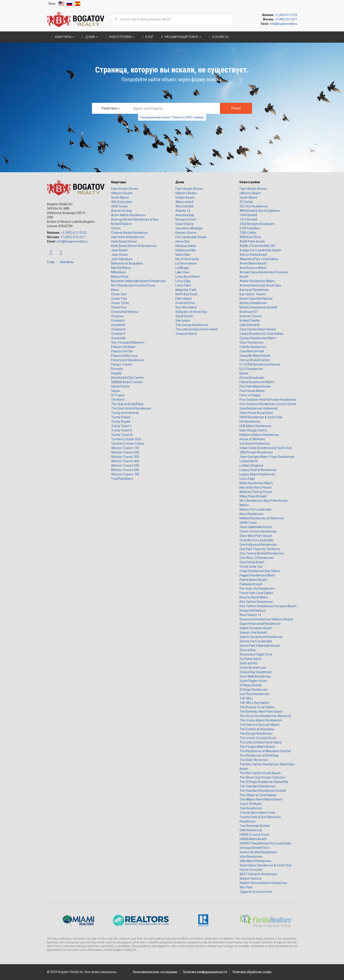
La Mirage (182, 268)
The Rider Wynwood (253, 760)
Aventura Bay (185, 215)
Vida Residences (251, 857)
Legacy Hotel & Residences (258, 470)
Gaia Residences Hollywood (258, 408)
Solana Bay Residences (256, 672)
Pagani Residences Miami (257, 575)
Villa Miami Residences (255, 861)
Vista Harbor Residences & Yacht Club (266, 865)
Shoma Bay (248, 650)
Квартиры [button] (62, 37)
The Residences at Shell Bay (259, 755)
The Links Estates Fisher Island (196, 329)
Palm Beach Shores (125, 189)
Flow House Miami (252, 391)
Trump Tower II (121, 430)
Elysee (244, 373)
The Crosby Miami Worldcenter (261, 720)
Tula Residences (251, 808)
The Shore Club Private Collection (263, 777)
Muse (115, 290)
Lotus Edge (183, 281)
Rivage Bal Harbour (253, 610)
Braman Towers (251, 316)
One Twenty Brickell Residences (262, 553)
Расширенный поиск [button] (181, 37)
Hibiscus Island (186, 246)
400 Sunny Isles (122, 202)
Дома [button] (89, 37)
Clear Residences (251, 342)
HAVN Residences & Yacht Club (261, 417)
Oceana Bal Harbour (125, 312)
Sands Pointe (120, 386)
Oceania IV (118, 329)
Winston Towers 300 (125, 457)
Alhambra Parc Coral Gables (259, 259)
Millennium (119, 272)
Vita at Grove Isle (251, 870)
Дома (180, 182)
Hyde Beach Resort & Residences (134, 246)
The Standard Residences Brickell (263, 791)
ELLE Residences (251, 369)
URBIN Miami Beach (253, 839)
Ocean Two (119, 299)
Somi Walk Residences (255, 676)
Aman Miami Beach (253, 263)
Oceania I (117, 316)
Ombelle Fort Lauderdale (257, 540)
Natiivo (244, 505)
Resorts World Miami (254, 597)
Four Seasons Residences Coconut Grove (268, 404)
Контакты (67, 262)
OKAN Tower (248, 523)
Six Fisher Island (250, 659)
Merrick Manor (121, 268)
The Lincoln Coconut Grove (258, 738)
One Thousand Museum (128, 342)
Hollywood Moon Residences (259, 435)
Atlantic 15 (183, 211)
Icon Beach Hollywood (255, 444)
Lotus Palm (183, 285)
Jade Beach (119, 250)
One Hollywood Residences (258, 545)
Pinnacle (117, 369)
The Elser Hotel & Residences (131, 408)
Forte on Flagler (250, 395)
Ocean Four (119, 307)
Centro (116, 228)
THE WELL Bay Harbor (254, 703)
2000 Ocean (119, 206)
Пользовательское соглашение (155, 972)
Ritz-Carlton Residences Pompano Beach (268, 606)
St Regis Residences (254, 690)
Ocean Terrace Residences (258, 531)
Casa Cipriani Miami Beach (258, 329)
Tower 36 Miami (251, 804)
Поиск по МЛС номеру (188, 117)
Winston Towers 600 (125, 470)
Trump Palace (121, 417)
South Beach (184, 316)
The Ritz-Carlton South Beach (260, 773)
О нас (51, 262)
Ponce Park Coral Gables (256, 593)
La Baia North (249, 461)
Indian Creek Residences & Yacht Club (266, 448)
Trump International (125, 413)
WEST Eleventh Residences (258, 874)
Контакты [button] (218, 37)
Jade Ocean (119, 255)
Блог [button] (147, 37)
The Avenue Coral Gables (257, 707)
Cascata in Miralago (189, 228)
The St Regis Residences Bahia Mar (264, 782)
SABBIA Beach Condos (127, 382)
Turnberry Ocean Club (126, 439)
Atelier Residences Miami (257, 281)
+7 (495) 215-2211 (286, 19)
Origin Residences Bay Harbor (260, 571)
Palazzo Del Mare (123, 347)
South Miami (120, 197)
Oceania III (118, 325)
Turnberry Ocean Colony (128, 444)
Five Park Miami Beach (255, 386)
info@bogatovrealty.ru (284, 24)
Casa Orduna (184, 224)
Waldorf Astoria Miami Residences (263, 883)
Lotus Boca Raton (188, 277)
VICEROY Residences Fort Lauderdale (265, 843)
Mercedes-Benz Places (256, 487)
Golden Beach (185, 197)
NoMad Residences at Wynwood (262, 518)
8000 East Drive (250, 237)
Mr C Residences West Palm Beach (264, 501)
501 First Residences (254, 206)
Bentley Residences (253, 303)
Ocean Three (120, 303)
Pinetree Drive (185, 303)
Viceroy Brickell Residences (258, 852)
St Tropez (118, 395)
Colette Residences (253, 347)
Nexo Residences (251, 514)
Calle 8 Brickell (249, 325)
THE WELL (246, 698)
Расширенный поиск (155, 117)
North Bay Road (186, 294)
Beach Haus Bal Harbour (256, 299)
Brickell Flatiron (122, 224)
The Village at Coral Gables (258, 795)
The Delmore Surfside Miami (259, 725)
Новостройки (250, 182)
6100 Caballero (250, 228)
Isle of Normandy (187, 259)
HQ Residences (250, 422)
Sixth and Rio (249, 663)
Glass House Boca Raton (256, 413)
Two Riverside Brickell (255, 826)
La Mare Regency (251, 466)
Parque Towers (122, 364)
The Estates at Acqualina (257, 729)
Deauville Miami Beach (255, 356)
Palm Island (183, 299)
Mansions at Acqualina (127, 263)
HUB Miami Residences (255, 426)
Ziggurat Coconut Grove (256, 892)
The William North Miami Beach (261, 799)
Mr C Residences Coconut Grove (133, 285)
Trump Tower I (121, 426)
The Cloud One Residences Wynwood (265, 716)
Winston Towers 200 (125, 452)
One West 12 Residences (257, 558)
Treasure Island (186, 334)
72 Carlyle (246, 202)
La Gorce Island (186, 263)
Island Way (183, 255)
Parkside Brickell (251, 584)
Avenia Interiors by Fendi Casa (260, 285)
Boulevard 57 (249, 312)
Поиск (236, 108)
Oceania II (118, 321)
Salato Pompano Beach (256, 628)
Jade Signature (122, 259)
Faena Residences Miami (257, 382)
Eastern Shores (186, 233)
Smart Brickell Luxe (253, 668)
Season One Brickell (253, 632)
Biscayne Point (186, 219)
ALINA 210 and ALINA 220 (257, 246)
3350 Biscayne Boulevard (257, 224)
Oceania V (118, 334)
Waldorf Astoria (250, 879)
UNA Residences (251, 830)
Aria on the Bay (122, 211)
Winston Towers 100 (125, 448)
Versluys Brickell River (255, 848)
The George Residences (192, 325)
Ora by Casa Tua (251, 567)
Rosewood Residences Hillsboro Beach (266, 619)
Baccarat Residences (254, 290)
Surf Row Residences (254, 694)
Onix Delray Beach (252, 562)
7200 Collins (248, 233)
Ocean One (119, 294)
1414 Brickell (248, 219)
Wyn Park (246, 887)
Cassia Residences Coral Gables (261, 334)
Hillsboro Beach (122, 193)
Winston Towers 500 (125, 466)
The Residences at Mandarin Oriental (265, 751)
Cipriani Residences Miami (258, 338)
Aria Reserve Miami (253, 268)
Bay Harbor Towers (253, 294)
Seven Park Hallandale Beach (260, 646)
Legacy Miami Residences (257, 474)
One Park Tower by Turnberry (260, 549)
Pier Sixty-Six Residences (257, 589)
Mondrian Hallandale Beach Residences (138, 281)
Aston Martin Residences (128, 215)
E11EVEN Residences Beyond (260, 364)
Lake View (182, 272)
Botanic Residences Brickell (258, 307)
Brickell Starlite (250, 321)
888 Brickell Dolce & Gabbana (259, 211)
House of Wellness (252, 439)
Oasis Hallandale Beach (256, 527)
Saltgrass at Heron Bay (191, 312)
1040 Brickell (248, 215)
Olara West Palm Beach (256, 536)
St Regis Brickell (250, 685)
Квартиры (119, 182)
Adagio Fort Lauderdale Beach (260, 250)
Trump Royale (121, 422)
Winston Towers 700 (125, 474)
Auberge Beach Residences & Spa (135, 219)
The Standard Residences (257, 786)
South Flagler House (253, 681)
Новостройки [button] (119, 37)
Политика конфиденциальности (205, 972)
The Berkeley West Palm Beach (261, 712)
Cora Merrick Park (252, 351)
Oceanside (118, 338)
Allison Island (184, 202)
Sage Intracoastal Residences (260, 624)
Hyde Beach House (124, 241)
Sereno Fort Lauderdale (256, 641)
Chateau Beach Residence (129, 233)
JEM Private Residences (256, 452)
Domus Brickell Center (255, 360)
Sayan (115, 391)
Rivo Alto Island (186, 307)
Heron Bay (183, 241)
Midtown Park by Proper (256, 492)
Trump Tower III (122, 435)
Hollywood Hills (186, 250)
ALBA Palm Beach (252, 241)
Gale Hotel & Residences (128, 237)
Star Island (183, 321)
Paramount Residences (127, 360)
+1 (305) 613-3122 (286, 15)
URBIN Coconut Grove (254, 835)
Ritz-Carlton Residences (256, 602)
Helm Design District (253, 430)
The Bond (118, 400)
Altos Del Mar (185, 206)
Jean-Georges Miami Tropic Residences (267, 457)
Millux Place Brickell (253, 496)
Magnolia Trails (186, 290)
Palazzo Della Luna (124, 356)
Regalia (116, 373)
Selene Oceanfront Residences (261, 637)
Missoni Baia (120, 277)
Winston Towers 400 (125, 461)
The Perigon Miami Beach (257, 747)
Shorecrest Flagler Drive (256, 654)
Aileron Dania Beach (253, 255)
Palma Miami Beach (253, 580)
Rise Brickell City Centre (127, 378)
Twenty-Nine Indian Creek (257, 813)
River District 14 (250, 615)
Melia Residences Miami (256, 483)
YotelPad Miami (122, 479)
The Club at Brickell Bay (127, 404)
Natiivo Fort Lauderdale (255, 509)
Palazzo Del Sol (122, 351)
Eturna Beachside (252, 378)
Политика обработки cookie (252, 972)
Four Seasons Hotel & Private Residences (268, 400)
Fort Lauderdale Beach (191, 237)
